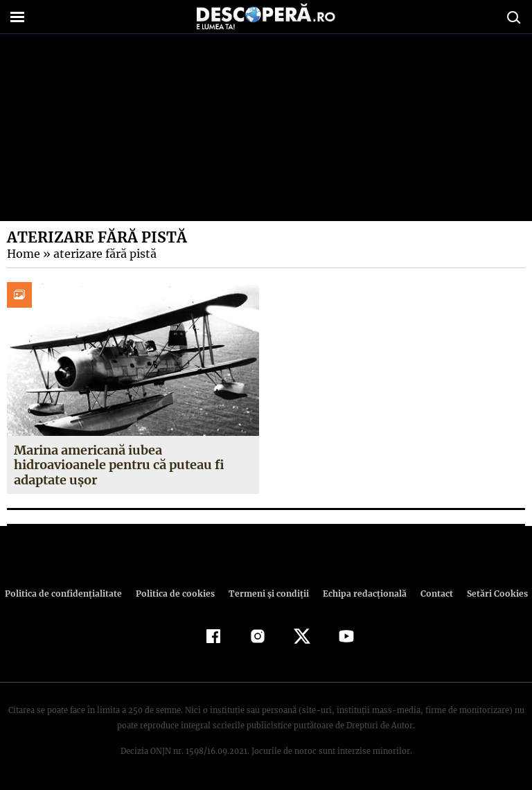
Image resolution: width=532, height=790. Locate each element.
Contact (431, 594)
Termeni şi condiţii (267, 594)
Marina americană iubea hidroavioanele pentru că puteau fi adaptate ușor (119, 465)
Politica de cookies (177, 594)
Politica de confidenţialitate (69, 594)
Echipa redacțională (360, 594)
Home (23, 254)
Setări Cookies (490, 594)
